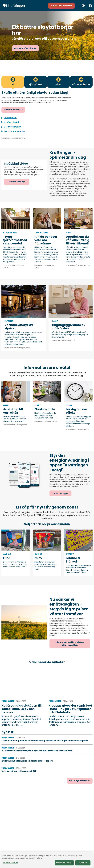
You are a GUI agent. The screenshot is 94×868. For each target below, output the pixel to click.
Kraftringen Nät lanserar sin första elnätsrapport (27, 761)
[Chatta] (83, 6)
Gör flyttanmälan (12, 127)
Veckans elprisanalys (14, 131)
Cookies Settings (17, 182)
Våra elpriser (10, 118)
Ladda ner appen (60, 493)
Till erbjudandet (12, 110)
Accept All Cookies (64, 863)
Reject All (83, 863)
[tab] (13, 82)
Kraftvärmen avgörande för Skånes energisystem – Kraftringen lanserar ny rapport (45, 741)
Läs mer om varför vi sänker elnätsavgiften (70, 644)
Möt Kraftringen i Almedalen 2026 (19, 771)
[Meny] (90, 6)
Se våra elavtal (11, 122)
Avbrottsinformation (61, 6)
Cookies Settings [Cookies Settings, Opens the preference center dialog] (11, 863)
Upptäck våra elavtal (25, 48)
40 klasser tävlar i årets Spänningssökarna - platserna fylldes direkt (37, 751)
